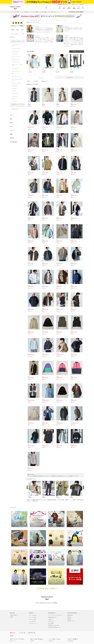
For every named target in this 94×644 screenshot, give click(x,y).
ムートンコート (15, 96)
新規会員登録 (70, 612)
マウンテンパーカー (16, 62)
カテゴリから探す (33, 616)
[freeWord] (17, 34)
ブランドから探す (33, 612)
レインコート (14, 102)
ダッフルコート (15, 86)
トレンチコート (15, 54)
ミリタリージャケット (16, 76)
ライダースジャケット (16, 71)
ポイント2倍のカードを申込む (55, 635)
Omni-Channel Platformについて (55, 623)
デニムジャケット (15, 68)
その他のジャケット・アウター (17, 105)
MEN (17, 30)
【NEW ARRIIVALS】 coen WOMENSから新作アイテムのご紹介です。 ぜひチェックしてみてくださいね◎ (73, 29)
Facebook (69, 613)
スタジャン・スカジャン (17, 83)
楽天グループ (75, 5)
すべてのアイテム (33, 620)
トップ (28, 20)
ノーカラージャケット (16, 49)
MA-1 (13, 74)
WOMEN (13, 30)
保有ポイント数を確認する (73, 635)
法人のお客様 (51, 620)
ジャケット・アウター (16, 41)
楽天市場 (82, 5)
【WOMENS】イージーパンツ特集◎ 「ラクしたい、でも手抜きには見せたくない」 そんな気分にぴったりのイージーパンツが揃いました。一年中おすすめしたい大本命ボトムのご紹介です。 (44, 40)
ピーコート (14, 91)
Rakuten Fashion (34, 20)
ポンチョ (14, 99)
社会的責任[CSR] (25, 641)
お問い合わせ (51, 618)
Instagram (69, 615)
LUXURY (12, 613)
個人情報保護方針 (18, 641)
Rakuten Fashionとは (52, 614)
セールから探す (32, 618)
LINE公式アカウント (71, 617)
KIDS (22, 30)
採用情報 (31, 641)
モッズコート (14, 88)
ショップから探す (33, 614)
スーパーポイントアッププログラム (55, 612)
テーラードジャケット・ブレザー (17, 45)
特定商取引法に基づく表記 (53, 621)
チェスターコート (15, 94)
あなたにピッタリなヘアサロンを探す (17, 635)
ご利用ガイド (51, 616)
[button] (35, 64)
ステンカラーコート (16, 51)
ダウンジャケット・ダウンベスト (17, 65)
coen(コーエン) (41, 20)
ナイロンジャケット (16, 59)
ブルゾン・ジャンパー (16, 57)
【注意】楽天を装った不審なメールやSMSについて (47, 585)
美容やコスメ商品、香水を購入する (37, 635)
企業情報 (12, 641)
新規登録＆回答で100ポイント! (64, 5)
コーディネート (70, 77)
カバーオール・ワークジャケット (17, 80)
